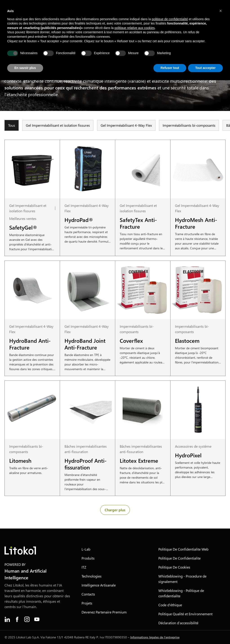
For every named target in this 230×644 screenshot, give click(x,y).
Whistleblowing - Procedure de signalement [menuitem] (182, 579)
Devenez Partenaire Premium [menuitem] (104, 612)
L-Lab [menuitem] (86, 549)
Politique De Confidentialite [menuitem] (179, 558)
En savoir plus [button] (25, 68)
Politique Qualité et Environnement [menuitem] (185, 614)
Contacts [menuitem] (88, 594)
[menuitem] (7, 619)
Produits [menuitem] (88, 558)
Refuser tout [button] (170, 68)
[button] (221, 11)
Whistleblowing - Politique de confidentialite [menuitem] (181, 593)
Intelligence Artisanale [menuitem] (99, 585)
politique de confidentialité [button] (170, 19)
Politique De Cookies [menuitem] (174, 567)
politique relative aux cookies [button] (135, 28)
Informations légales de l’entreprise (155, 637)
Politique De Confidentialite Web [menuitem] (183, 549)
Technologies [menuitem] (92, 576)
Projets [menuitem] (87, 603)
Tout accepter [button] (205, 68)
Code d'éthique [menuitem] (170, 605)
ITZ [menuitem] (84, 567)
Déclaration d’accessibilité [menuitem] (178, 623)
